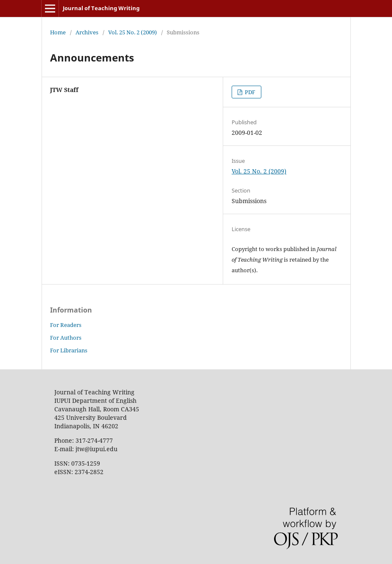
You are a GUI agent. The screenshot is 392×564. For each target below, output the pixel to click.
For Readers (66, 325)
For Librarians (69, 350)
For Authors (66, 338)
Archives (87, 32)
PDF (249, 92)
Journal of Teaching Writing (101, 8)
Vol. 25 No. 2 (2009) (133, 32)
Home (58, 32)
